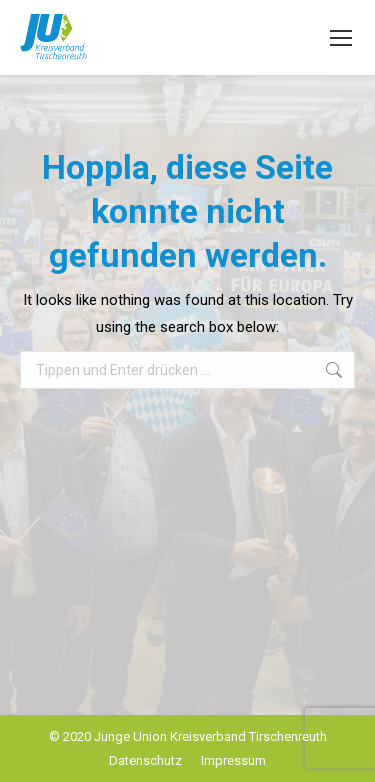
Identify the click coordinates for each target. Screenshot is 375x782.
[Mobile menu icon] (341, 38)
